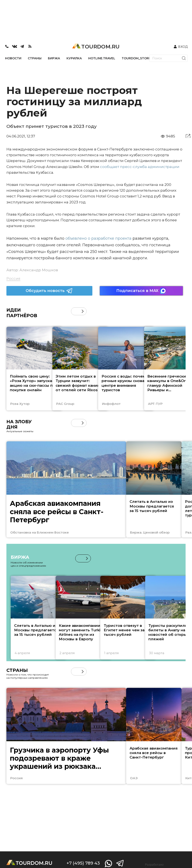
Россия (13, 279)
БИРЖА (54, 58)
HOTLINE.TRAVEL (102, 58)
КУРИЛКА (74, 58)
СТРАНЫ (35, 58)
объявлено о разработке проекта (98, 238)
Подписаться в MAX (141, 291)
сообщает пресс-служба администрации (140, 167)
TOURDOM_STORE (136, 58)
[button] (83, 311)
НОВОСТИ (13, 58)
